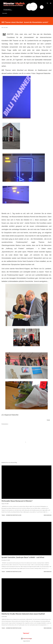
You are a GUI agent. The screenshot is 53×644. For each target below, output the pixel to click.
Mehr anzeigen (48, 515)
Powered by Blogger (27, 639)
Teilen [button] (48, 420)
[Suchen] (47, 2)
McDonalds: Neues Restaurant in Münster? (17, 501)
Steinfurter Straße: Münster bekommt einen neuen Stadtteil (23, 614)
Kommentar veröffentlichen (14, 515)
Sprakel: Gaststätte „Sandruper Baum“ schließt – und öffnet (23, 557)
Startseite (5, 13)
